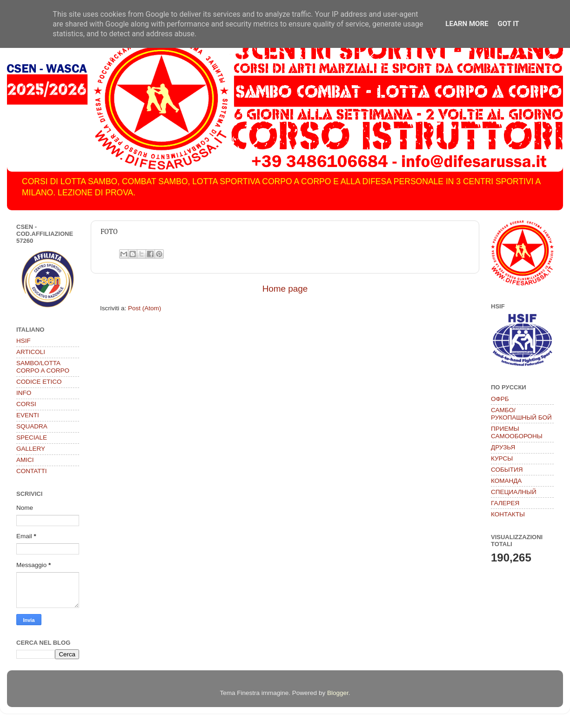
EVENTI (28, 415)
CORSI (26, 404)
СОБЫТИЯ (507, 470)
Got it (508, 24)
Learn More (467, 24)
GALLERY (31, 449)
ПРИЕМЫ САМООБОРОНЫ (517, 432)
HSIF (23, 341)
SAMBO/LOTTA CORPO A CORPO (43, 367)
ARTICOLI (31, 352)
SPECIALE (32, 437)
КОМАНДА (506, 481)
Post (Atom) (144, 308)
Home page (285, 289)
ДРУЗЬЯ (503, 447)
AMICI (25, 460)
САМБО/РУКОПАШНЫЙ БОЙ (521, 414)
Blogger (338, 693)
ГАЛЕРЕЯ (505, 503)
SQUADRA (32, 426)
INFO (24, 393)
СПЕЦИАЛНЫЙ (514, 492)
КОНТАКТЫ (508, 514)
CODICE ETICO (39, 382)
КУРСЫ (502, 458)
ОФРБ (500, 399)
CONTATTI (32, 471)
